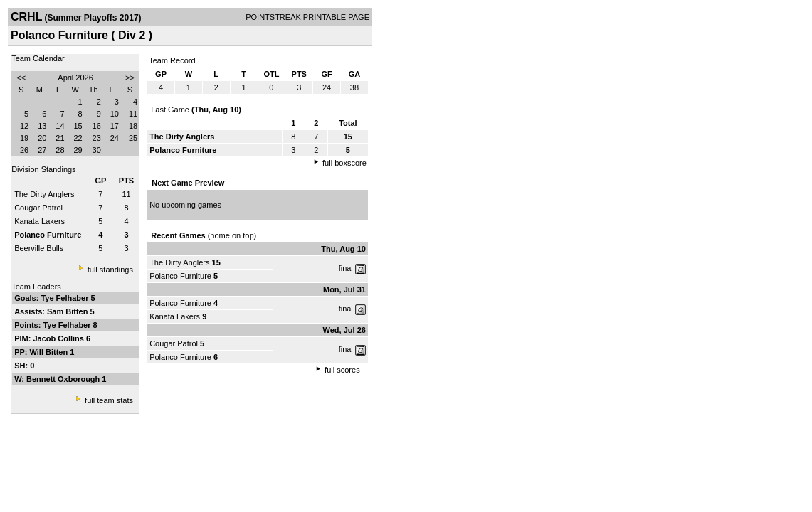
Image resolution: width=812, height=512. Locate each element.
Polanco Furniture (180, 276)
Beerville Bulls (39, 248)
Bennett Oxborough (64, 379)
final (346, 268)
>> (130, 78)
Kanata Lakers (39, 221)
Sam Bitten (69, 311)
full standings (110, 270)
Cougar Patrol (38, 208)
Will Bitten (50, 352)
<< (21, 78)
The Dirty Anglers (44, 194)
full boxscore (344, 163)
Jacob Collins (59, 338)
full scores (342, 370)
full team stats (109, 400)
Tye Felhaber (65, 298)
